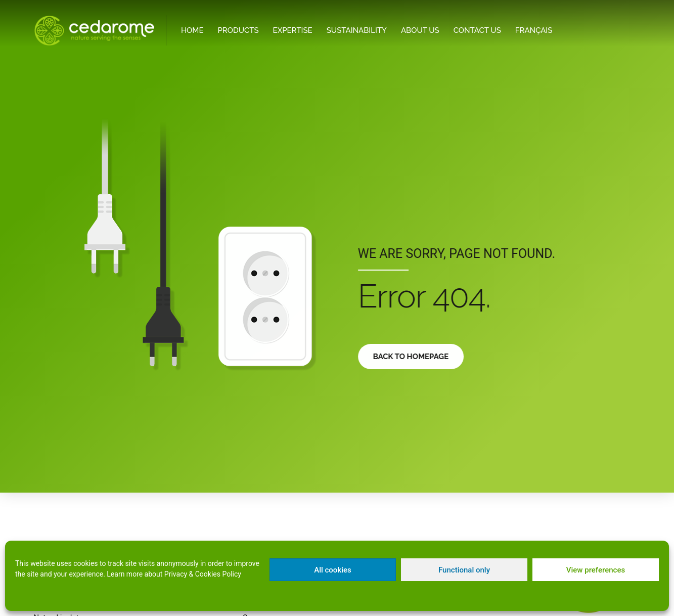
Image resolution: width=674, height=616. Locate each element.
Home (192, 30)
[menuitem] (534, 31)
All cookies (333, 570)
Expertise (293, 30)
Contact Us (477, 30)
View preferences (596, 570)
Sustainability (357, 30)
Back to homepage (416, 357)
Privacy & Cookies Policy (203, 574)
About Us (420, 30)
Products (238, 30)
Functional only (464, 570)
